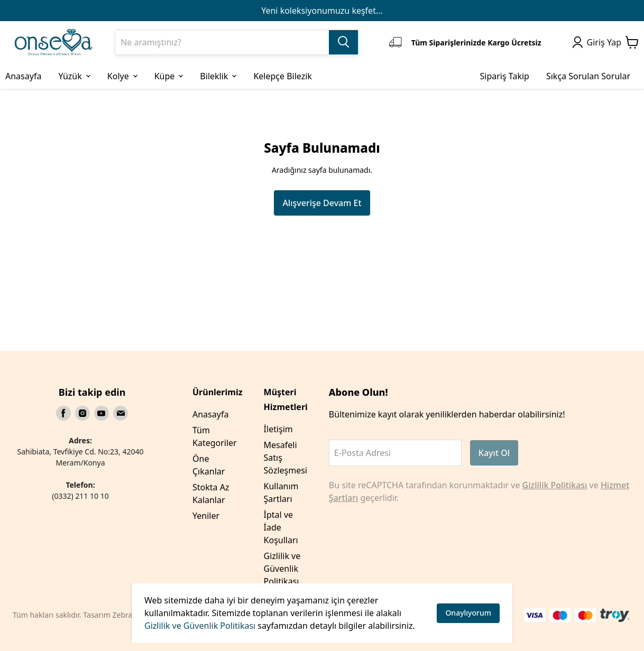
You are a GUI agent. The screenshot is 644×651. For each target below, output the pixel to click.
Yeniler (206, 516)
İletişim (278, 429)
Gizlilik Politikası (555, 485)
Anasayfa (210, 414)
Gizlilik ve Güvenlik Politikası (200, 626)
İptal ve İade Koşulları (281, 527)
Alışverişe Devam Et (322, 203)
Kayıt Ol (494, 453)
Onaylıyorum (468, 613)
